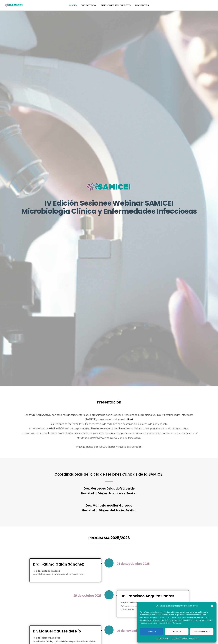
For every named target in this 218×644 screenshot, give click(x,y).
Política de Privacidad (179, 638)
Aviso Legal (194, 638)
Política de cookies (162, 638)
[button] (212, 606)
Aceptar (152, 632)
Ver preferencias (202, 632)
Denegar (177, 632)
